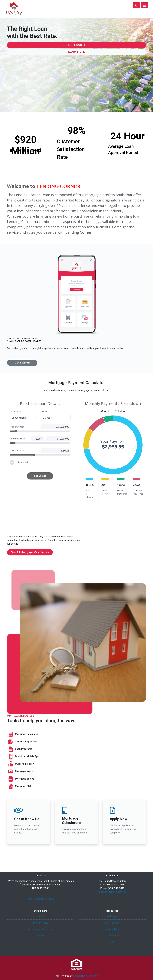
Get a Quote (77, 45)
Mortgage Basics (21, 779)
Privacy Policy (41, 923)
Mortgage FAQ (19, 786)
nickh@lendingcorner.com (112, 892)
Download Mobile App (23, 757)
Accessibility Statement (41, 929)
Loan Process (112, 923)
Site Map (41, 936)
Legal (41, 916)
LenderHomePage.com (86, 976)
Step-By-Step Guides (22, 742)
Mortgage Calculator (22, 734)
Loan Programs (20, 749)
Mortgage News (20, 772)
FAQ (112, 942)
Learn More (76, 52)
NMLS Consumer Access (41, 899)
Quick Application (21, 764)
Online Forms (112, 936)
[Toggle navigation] (145, 5)
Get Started (22, 363)
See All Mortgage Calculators (30, 552)
